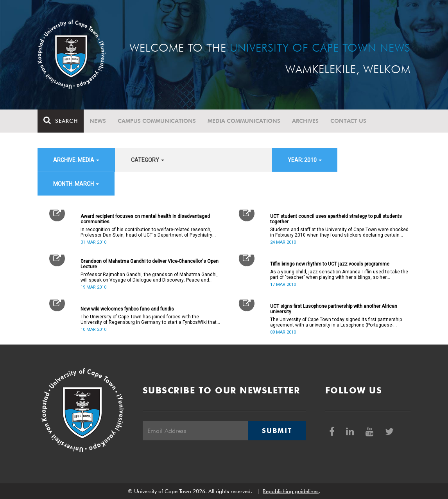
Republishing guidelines (291, 491)
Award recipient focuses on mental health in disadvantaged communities (145, 219)
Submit (277, 431)
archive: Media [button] (76, 160)
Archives (305, 121)
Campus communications (157, 121)
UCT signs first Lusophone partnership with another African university (334, 309)
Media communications (244, 121)
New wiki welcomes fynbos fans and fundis (127, 309)
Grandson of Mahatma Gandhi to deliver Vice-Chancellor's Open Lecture (150, 264)
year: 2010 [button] (305, 160)
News (98, 121)
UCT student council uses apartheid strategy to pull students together (336, 219)
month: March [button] (76, 184)
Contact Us (348, 121)
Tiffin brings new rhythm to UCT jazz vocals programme (330, 264)
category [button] (148, 160)
